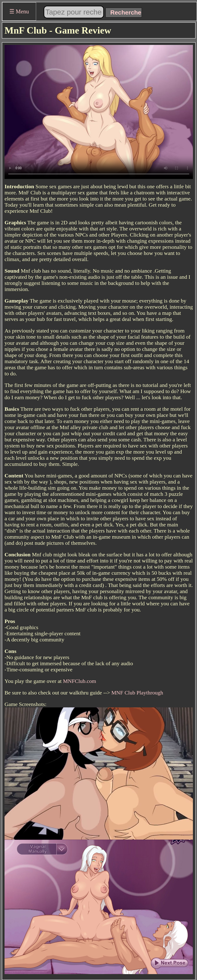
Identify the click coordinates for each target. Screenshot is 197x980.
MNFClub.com (80, 681)
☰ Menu (19, 11)
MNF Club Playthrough (137, 693)
